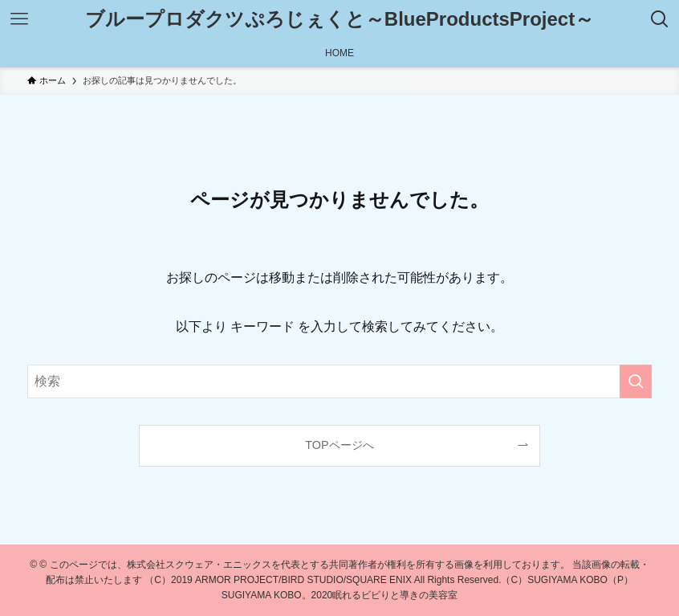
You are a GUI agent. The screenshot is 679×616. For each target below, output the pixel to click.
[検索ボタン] (660, 19)
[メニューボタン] (19, 19)
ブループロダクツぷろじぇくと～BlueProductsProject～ (339, 19)
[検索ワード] (339, 381)
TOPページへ (339, 445)
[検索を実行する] (636, 381)
